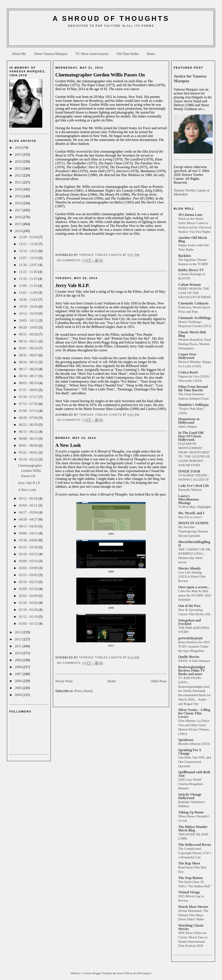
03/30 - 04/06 (29, 540)
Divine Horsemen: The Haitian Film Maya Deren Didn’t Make (193, 915)
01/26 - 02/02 (29, 603)
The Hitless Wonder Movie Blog (193, 829)
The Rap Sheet (189, 863)
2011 (19, 646)
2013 (19, 632)
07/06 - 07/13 (29, 411)
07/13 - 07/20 (29, 404)
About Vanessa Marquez (51, 54)
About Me (19, 54)
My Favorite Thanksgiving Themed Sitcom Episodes (193, 531)
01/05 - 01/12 (29, 624)
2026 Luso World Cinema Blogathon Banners (191, 784)
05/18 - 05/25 (29, 459)
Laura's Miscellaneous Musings (189, 499)
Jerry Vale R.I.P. (29, 483)
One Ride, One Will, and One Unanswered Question (194, 762)
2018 (19, 203)
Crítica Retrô (188, 372)
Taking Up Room (191, 812)
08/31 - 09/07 (29, 355)
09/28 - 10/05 (29, 327)
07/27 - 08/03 (29, 390)
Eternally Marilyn (190, 490)
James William (125, 973)
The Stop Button (190, 878)
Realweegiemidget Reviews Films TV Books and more (192, 670)
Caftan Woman (189, 285)
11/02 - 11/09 (29, 293)
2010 (19, 653)
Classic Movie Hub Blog (192, 334)
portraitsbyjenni (190, 638)
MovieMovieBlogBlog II (194, 544)
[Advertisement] (111, 38)
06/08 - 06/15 (29, 439)
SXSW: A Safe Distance (194, 661)
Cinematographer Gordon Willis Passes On (30, 471)
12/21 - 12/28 (29, 244)
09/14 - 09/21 (29, 341)
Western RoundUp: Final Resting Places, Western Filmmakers (195, 344)
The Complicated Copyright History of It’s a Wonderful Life (195, 853)
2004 (19, 695)
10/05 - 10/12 (29, 320)
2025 (19, 155)
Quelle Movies (189, 657)
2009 (19, 660)
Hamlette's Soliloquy (194, 405)
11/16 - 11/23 (29, 279)
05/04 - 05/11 (29, 505)
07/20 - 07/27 (29, 397)
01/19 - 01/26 (29, 610)
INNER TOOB (189, 471)
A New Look (27, 490)
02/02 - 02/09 (29, 596)
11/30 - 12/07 (29, 265)
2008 (19, 667)
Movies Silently (189, 568)
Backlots (185, 256)
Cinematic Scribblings (195, 318)
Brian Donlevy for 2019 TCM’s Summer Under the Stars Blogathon (194, 646)
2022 (19, 175)
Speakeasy (186, 740)
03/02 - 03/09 (29, 568)
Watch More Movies (193, 907)
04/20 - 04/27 (29, 519)
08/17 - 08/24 (29, 369)
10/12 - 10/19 (29, 313)
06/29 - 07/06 (29, 418)
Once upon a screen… (194, 587)
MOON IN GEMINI (193, 523)
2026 (19, 148)
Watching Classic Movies (191, 927)
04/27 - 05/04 (29, 512)
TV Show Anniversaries (92, 54)
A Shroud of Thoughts (111, 18)
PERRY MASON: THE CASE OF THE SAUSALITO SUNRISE (195, 293)
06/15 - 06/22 (29, 432)
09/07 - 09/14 (29, 348)
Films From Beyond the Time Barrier (193, 388)
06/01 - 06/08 (29, 445)
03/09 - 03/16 (29, 561)
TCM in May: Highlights (195, 507)
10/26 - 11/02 (29, 300)
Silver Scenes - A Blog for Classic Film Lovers (194, 713)
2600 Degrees (144, 973)
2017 (19, 210)
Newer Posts (64, 681)
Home (151, 54)
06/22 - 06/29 (29, 425)
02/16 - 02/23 (29, 582)
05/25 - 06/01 (29, 452)
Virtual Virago (189, 892)
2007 (19, 674)
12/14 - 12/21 (29, 251)
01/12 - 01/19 (29, 617)
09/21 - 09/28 (29, 334)
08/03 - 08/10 (29, 383)
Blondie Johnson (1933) (194, 744)
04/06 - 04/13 (29, 533)
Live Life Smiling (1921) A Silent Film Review (192, 577)
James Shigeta (188, 426)
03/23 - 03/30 (29, 547)
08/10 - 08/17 (29, 376)
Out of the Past (189, 606)
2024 (19, 161)
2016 (19, 217)
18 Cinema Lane (190, 215)
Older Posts (159, 681)
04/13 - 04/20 (29, 526)
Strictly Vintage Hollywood (190, 796)
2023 (19, 168)
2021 (19, 182)
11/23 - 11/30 (29, 272)
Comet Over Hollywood (187, 356)
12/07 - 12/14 (29, 258)
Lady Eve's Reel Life (194, 486)
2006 (19, 681)
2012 (19, 639)
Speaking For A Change (190, 752)
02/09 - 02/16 (29, 589)
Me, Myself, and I (191, 513)
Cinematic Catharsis (193, 303)
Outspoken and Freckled (190, 622)
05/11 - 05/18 (29, 498)
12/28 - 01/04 (29, 237)
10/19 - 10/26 (29, 307)
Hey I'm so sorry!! (190, 517)
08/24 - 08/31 (29, 362)
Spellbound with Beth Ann (194, 774)
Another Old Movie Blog (193, 239)
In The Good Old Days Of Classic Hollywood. (191, 436)
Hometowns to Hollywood (189, 421)
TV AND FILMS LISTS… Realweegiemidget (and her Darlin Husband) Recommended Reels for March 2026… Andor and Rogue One (194, 691)
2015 (19, 224)
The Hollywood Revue (195, 845)
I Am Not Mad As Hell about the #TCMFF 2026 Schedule (195, 595)
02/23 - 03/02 (29, 575)
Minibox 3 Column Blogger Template (92, 973)
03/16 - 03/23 (29, 554)
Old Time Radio (128, 54)
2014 (19, 231)
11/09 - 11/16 (29, 286)
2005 (19, 688)
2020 (19, 189)
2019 (19, 196)
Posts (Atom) (84, 691)
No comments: (70, 260)
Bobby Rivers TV (191, 270)
